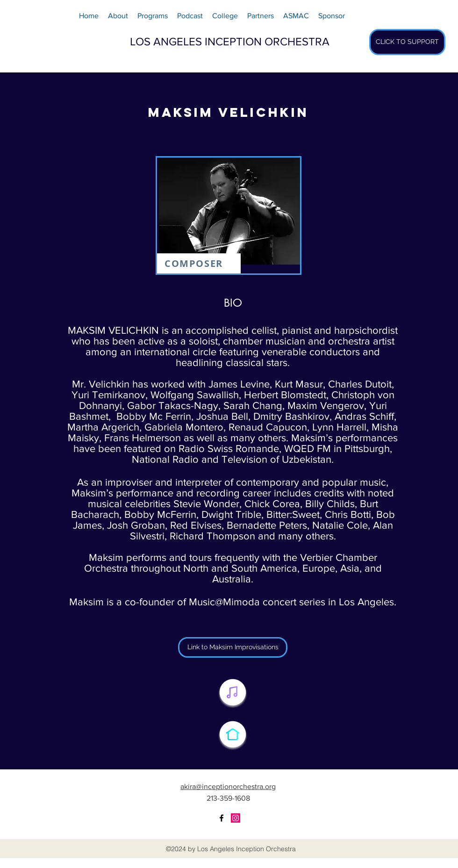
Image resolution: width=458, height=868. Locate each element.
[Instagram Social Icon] (236, 818)
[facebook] (222, 818)
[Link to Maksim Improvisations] (233, 647)
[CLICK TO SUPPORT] (407, 42)
